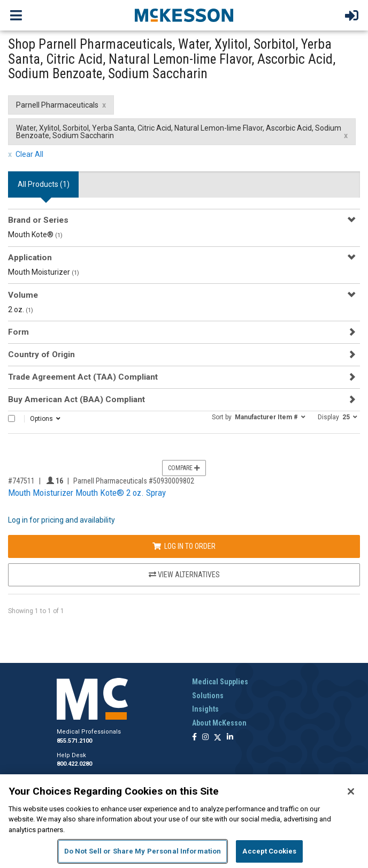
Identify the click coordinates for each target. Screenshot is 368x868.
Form (18, 332)
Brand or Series (38, 220)
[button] (259, 417)
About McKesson (219, 723)
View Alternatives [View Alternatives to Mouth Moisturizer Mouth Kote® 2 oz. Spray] (184, 575)
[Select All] (11, 418)
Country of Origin (41, 354)
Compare (184, 468)
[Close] (351, 791)
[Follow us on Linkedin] (230, 738)
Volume (23, 295)
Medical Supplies (220, 682)
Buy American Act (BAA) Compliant (76, 399)
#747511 (21, 481)
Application (30, 258)
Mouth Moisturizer (44, 272)
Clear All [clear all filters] (29, 154)
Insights (205, 709)
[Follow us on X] (218, 738)
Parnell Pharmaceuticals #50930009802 (134, 481)
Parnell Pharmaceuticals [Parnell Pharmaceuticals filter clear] (57, 105)
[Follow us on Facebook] (194, 738)
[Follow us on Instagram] (205, 738)
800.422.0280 (74, 764)
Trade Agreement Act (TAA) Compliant (83, 377)
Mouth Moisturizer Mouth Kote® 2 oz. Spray (87, 493)
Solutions (208, 696)
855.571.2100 (74, 741)
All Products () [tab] (44, 184)
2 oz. (21, 310)
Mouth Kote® (35, 235)
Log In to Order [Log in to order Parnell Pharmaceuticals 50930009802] (184, 546)
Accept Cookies (269, 851)
